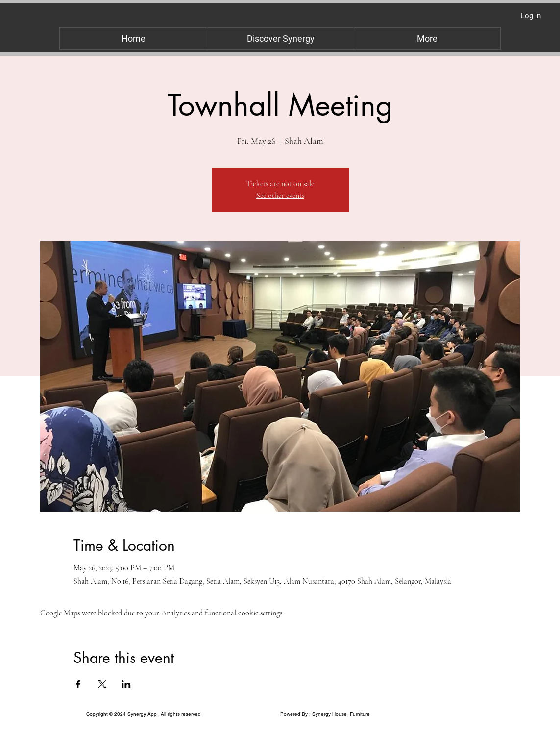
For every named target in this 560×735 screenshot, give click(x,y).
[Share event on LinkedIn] (126, 684)
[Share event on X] (102, 684)
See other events (280, 196)
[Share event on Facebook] (78, 684)
